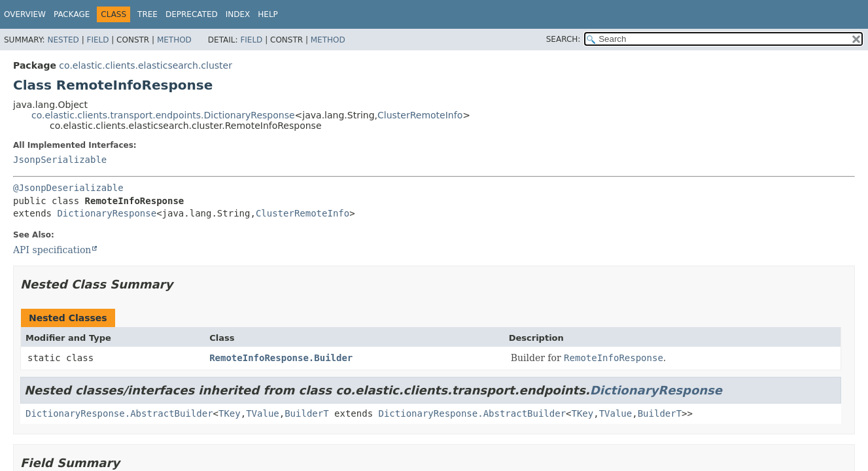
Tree (148, 14)
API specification (52, 250)
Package (72, 14)
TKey (230, 413)
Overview (25, 14)
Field (97, 40)
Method (174, 40)
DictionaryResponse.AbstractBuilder (119, 413)
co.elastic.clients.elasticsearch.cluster (146, 65)
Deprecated (192, 14)
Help (268, 14)
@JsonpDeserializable (68, 188)
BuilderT (306, 413)
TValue (263, 413)
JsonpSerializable (60, 160)
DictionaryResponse (107, 213)
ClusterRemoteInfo (420, 115)
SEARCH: (564, 39)
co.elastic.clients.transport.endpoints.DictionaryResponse (163, 115)
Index (238, 14)
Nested (63, 40)
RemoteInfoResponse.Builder (281, 358)
